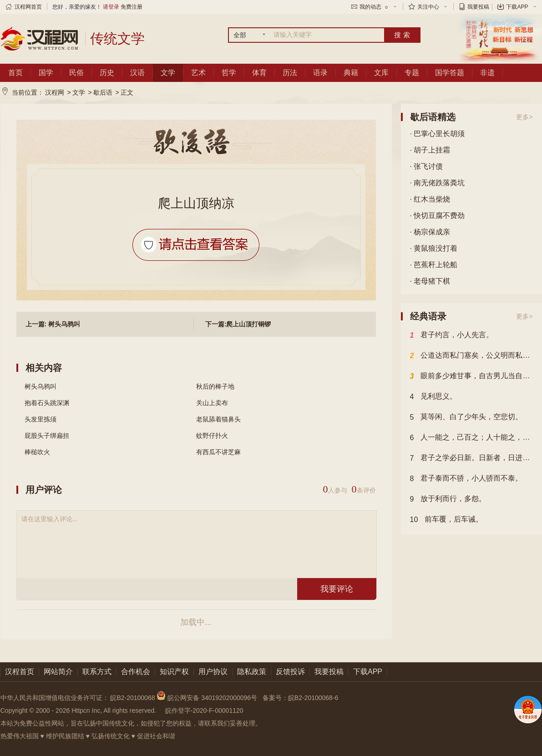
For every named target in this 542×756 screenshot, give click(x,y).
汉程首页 (20, 672)
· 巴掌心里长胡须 (438, 134)
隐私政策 (252, 672)
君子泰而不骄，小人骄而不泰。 (466, 479)
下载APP (517, 7)
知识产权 (174, 672)
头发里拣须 (41, 419)
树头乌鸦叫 (41, 386)
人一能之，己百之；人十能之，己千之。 (471, 438)
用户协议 (213, 672)
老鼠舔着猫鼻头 (218, 419)
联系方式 (97, 672)
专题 (412, 73)
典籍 (351, 73)
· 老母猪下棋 (430, 281)
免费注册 (132, 7)
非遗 (487, 73)
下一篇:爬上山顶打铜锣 (238, 324)
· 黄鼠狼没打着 (434, 248)
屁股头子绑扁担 (47, 436)
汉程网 (55, 92)
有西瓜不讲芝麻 (218, 452)
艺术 (198, 73)
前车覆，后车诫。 (447, 520)
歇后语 (103, 92)
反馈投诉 (290, 672)
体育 (259, 73)
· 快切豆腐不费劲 (438, 216)
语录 (320, 73)
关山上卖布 (212, 403)
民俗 (76, 73)
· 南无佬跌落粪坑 (438, 183)
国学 (46, 73)
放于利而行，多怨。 (448, 499)
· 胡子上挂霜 (430, 150)
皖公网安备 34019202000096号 (208, 698)
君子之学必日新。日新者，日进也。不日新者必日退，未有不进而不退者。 (471, 458)
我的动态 (374, 7)
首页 (15, 73)
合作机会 (136, 672)
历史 (107, 73)
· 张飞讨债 (427, 166)
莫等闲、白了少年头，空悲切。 (466, 417)
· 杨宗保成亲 (430, 232)
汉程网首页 (28, 7)
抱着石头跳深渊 (47, 403)
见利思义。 (434, 397)
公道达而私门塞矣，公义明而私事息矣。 (471, 356)
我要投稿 (478, 7)
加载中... (196, 622)
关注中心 (428, 7)
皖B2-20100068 (132, 698)
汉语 (137, 73)
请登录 (111, 7)
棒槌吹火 (37, 452)
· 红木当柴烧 (430, 199)
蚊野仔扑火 (212, 436)
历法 (290, 73)
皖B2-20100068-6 (313, 698)
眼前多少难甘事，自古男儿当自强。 (471, 376)
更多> (524, 117)
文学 (168, 73)
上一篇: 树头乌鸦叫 (53, 324)
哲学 (229, 73)
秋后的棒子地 (215, 386)
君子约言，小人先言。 (452, 335)
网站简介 (58, 672)
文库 (381, 73)
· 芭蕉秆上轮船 (434, 265)
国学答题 (450, 73)
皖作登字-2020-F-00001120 (204, 710)
